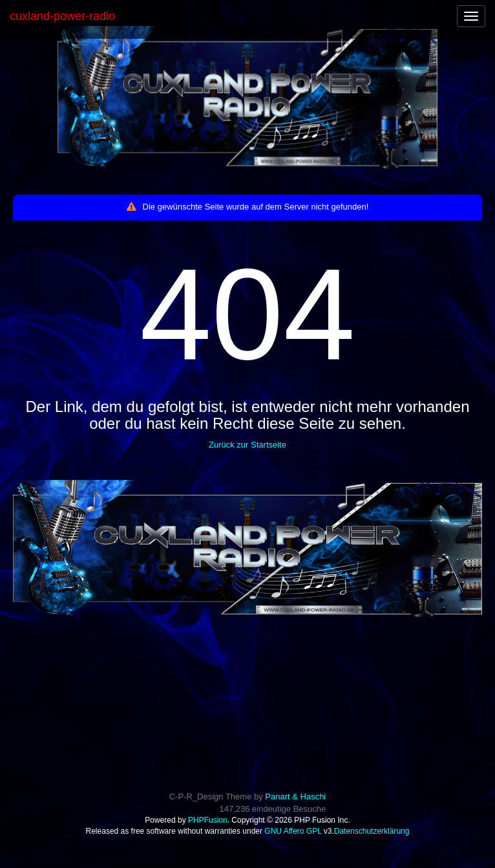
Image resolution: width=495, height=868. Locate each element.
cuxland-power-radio (62, 16)
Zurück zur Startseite (247, 445)
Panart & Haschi (295, 797)
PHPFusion (208, 820)
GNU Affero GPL (293, 831)
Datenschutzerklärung (372, 831)
